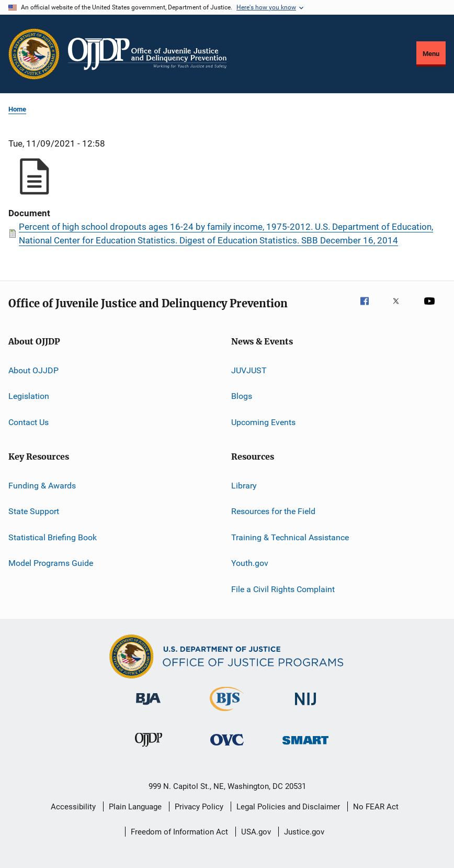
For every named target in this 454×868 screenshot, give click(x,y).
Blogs (242, 396)
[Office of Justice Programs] (34, 54)
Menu (431, 54)
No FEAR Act (376, 807)
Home (17, 109)
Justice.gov (304, 832)
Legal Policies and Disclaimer (288, 807)
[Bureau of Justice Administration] (148, 707)
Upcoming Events (263, 422)
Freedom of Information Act (179, 832)
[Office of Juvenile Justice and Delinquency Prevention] (149, 749)
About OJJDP (33, 370)
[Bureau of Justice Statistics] (227, 713)
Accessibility (73, 807)
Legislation (29, 396)
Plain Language (135, 807)
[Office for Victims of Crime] (227, 747)
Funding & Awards (42, 486)
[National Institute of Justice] (305, 707)
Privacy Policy (199, 807)
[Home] (147, 54)
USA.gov (256, 832)
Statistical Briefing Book (53, 537)
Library (244, 486)
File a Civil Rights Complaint (283, 589)
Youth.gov (250, 563)
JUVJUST (249, 370)
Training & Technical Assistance (290, 537)
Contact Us (29, 422)
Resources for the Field (273, 511)
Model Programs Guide (51, 563)
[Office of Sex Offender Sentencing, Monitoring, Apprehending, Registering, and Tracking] (305, 746)
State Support (34, 511)
